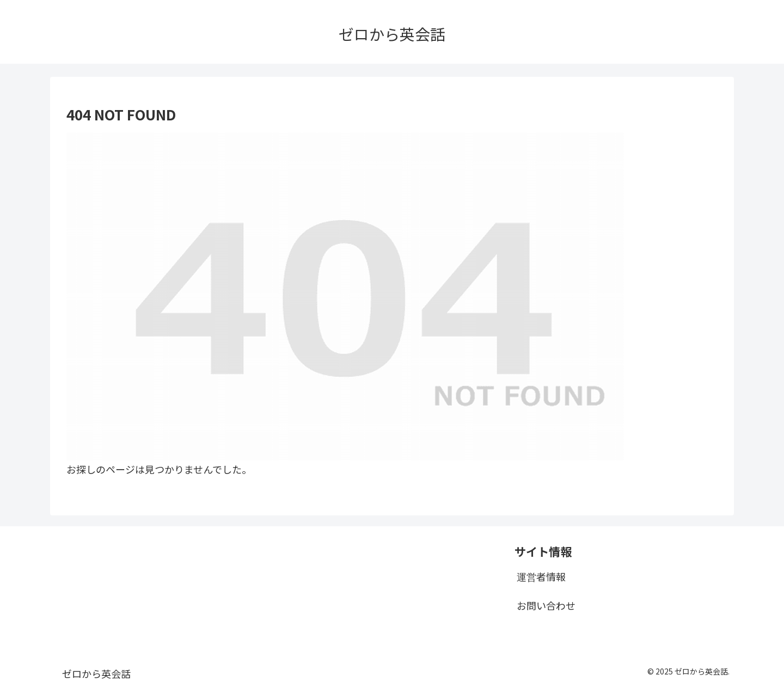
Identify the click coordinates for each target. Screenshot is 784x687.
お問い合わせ (546, 605)
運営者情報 (541, 576)
